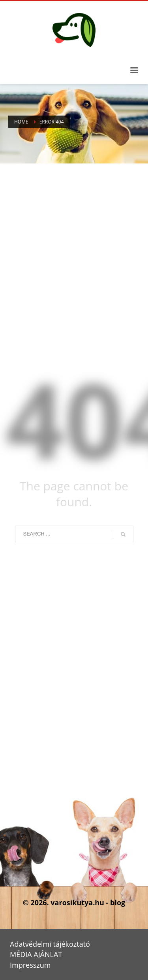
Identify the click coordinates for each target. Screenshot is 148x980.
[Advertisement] (74, 261)
